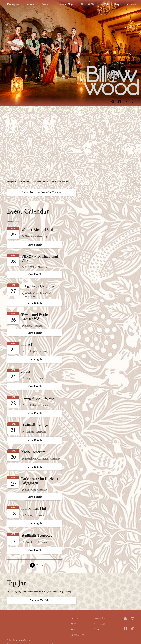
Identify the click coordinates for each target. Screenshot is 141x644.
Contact (132, 4)
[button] (42, 565)
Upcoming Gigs (64, 4)
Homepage (13, 4)
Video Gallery (112, 4)
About (31, 4)
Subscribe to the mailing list (19, 640)
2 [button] (37, 565)
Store (45, 4)
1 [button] (32, 565)
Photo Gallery (88, 4)
